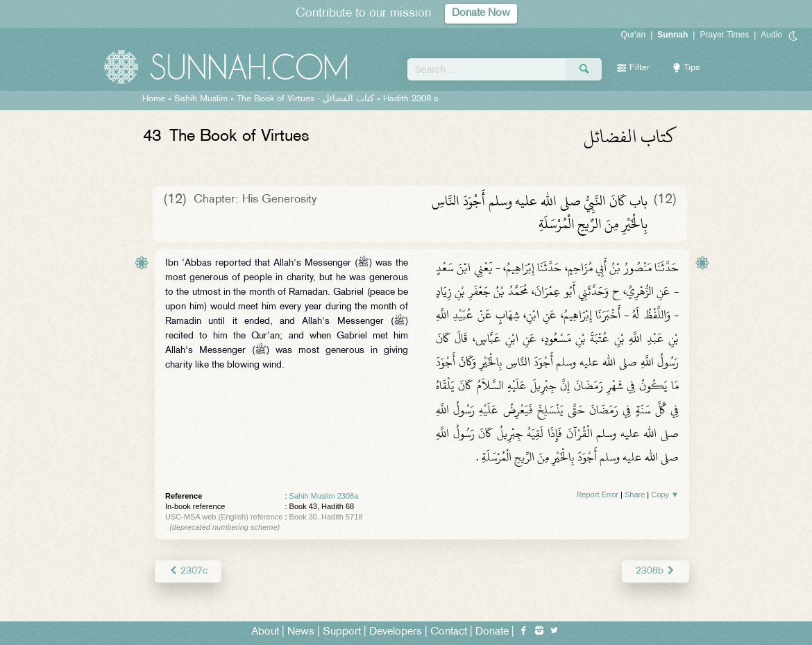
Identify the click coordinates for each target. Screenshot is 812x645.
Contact (449, 632)
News (301, 632)
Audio (771, 35)
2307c (188, 571)
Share (635, 495)
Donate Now (481, 14)
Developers (396, 632)
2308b (655, 571)
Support (342, 632)
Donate (492, 632)
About (265, 632)
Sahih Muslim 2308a (324, 496)
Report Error (597, 495)
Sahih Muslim (201, 99)
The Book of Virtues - (305, 99)
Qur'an (634, 35)
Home (154, 99)
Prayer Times (724, 35)
